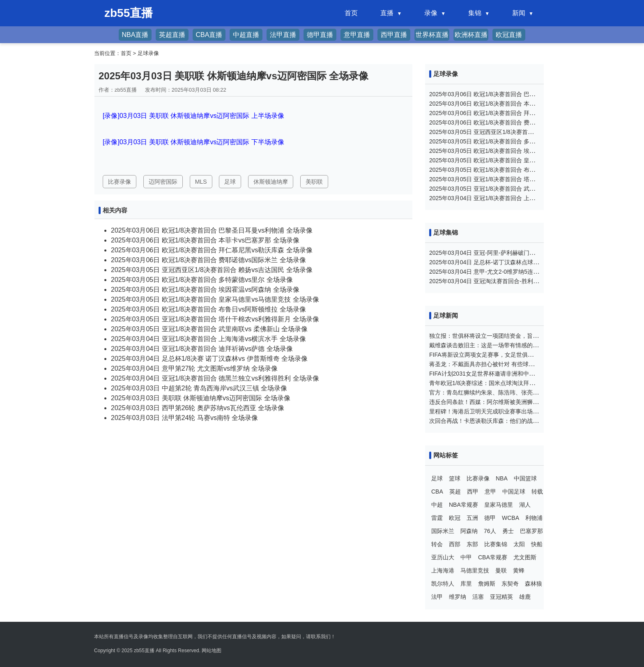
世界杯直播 (432, 35)
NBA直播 (135, 35)
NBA (502, 478)
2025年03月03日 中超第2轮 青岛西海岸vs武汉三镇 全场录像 (199, 388)
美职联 (314, 182)
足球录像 (148, 53)
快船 (537, 544)
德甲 (490, 518)
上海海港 (443, 570)
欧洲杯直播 (471, 35)
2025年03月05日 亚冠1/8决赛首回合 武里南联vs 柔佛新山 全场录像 (209, 329)
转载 (537, 492)
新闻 (519, 13)
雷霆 (437, 518)
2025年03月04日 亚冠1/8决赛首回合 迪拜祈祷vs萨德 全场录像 (202, 349)
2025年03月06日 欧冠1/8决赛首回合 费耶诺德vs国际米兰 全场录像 (208, 260)
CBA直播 (209, 35)
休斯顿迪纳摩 (271, 182)
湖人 (525, 505)
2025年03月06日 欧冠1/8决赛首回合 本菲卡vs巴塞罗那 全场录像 (205, 240)
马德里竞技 (475, 570)
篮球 (455, 478)
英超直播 (172, 35)
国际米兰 (443, 531)
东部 (472, 544)
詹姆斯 (487, 584)
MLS (201, 182)
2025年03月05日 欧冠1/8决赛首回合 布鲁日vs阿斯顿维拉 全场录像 (208, 309)
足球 (230, 182)
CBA (437, 492)
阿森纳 (469, 531)
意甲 (490, 492)
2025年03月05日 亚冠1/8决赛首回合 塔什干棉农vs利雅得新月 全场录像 (215, 319)
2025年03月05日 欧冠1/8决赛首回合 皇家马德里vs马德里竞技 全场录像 (215, 299)
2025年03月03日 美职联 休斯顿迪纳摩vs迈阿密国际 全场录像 (201, 398)
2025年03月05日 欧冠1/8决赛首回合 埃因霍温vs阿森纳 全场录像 (205, 290)
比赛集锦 (496, 544)
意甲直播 (357, 35)
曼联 (501, 570)
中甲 (466, 557)
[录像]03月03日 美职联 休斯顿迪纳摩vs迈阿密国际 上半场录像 (193, 116)
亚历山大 (443, 557)
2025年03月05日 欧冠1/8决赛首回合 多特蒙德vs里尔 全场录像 (202, 280)
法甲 (437, 597)
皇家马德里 (499, 505)
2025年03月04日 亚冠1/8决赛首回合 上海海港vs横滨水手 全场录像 (208, 339)
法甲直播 (283, 35)
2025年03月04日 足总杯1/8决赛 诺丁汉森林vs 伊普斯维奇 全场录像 (209, 359)
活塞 (478, 597)
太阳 (519, 544)
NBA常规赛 (463, 505)
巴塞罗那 (531, 531)
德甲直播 (320, 35)
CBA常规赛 (493, 557)
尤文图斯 (525, 557)
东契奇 (510, 584)
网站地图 (212, 651)
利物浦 (534, 518)
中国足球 (514, 492)
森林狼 (534, 584)
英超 (455, 492)
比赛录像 (120, 182)
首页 (351, 13)
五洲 (472, 518)
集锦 (475, 13)
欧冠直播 (509, 35)
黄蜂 (519, 570)
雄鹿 (525, 597)
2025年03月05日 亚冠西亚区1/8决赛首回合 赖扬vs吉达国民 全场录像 (212, 270)
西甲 (473, 492)
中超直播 (246, 35)
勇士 (508, 531)
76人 (490, 531)
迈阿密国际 (163, 182)
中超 (437, 505)
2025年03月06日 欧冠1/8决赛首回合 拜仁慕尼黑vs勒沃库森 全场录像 (212, 250)
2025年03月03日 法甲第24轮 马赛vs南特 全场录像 (184, 418)
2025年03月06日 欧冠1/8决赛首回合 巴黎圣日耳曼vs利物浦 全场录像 (212, 230)
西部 (455, 544)
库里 (466, 584)
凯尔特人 (443, 584)
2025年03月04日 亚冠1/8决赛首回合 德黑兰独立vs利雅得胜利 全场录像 (215, 378)
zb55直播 (144, 651)
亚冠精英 (501, 597)
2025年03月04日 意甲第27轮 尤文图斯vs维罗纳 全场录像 (194, 368)
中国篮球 (525, 478)
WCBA (511, 518)
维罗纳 (458, 597)
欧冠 (455, 518)
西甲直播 (394, 35)
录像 (431, 13)
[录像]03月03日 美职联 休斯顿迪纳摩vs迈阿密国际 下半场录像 (193, 142)
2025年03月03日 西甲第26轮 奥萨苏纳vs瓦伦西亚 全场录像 (198, 408)
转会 (437, 544)
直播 (387, 13)
